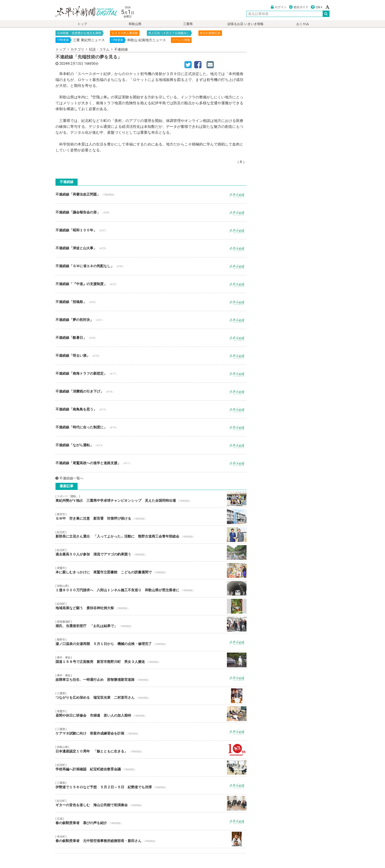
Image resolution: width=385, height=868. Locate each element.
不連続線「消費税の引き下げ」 (151, 392)
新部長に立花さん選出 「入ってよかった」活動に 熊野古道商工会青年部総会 (151, 535)
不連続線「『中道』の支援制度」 (151, 284)
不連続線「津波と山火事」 (151, 248)
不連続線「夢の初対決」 (151, 320)
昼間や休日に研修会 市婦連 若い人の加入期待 (151, 714)
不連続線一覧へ (69, 478)
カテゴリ (77, 49)
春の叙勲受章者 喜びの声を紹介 (151, 821)
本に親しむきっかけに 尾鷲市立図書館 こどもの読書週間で (151, 570)
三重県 (188, 24)
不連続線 (121, 49)
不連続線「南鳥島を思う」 (151, 409)
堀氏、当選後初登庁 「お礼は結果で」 (151, 624)
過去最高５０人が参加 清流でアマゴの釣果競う (151, 552)
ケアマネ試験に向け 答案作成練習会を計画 (151, 732)
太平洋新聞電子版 (83, 12)
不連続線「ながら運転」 (151, 445)
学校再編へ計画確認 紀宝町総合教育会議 (151, 767)
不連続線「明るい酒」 (151, 356)
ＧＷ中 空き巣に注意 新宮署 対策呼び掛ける (151, 517)
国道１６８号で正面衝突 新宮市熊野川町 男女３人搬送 (151, 660)
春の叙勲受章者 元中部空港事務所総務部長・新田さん (151, 839)
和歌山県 (135, 24)
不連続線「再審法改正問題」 (151, 195)
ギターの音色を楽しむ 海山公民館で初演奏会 (151, 803)
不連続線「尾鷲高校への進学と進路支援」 (151, 463)
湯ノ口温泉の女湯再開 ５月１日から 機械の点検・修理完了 (151, 642)
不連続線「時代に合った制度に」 (151, 427)
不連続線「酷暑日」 (151, 338)
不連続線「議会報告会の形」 (151, 212)
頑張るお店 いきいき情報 (245, 24)
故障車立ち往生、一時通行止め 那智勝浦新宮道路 (151, 678)
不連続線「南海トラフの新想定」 (151, 374)
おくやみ (303, 24)
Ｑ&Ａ (317, 7)
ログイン (279, 7)
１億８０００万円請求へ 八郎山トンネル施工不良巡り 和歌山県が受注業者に (151, 588)
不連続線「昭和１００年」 (151, 230)
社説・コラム (99, 49)
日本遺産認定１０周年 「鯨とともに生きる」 (151, 750)
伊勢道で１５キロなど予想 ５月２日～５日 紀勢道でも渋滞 (151, 785)
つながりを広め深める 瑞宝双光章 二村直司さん (151, 696)
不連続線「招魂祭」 (151, 302)
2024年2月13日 (71, 64)
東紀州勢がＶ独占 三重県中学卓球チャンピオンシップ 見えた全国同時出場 (151, 499)
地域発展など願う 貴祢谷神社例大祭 (151, 606)
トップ (82, 24)
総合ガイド (299, 7)
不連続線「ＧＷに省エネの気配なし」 (151, 266)
